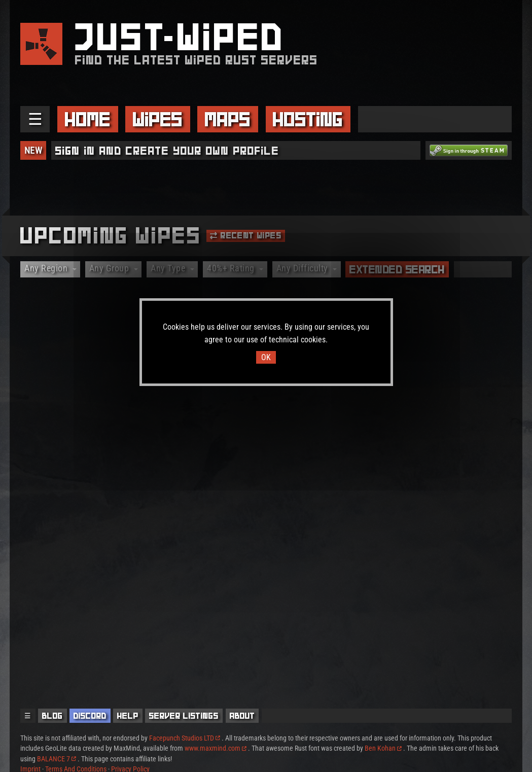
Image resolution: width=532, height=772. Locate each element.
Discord (90, 716)
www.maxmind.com (216, 748)
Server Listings (184, 716)
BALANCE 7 (57, 759)
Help (128, 716)
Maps (228, 119)
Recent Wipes (246, 235)
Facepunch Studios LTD (185, 738)
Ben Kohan (383, 748)
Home (88, 119)
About (242, 716)
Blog (52, 716)
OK (266, 357)
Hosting (308, 119)
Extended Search (397, 269)
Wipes (158, 119)
